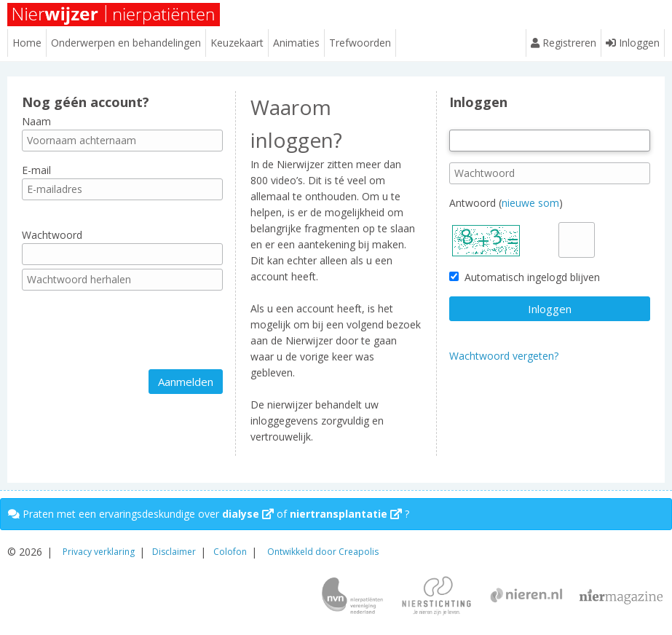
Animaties (296, 43)
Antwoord (473, 203)
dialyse (248, 514)
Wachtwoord (52, 235)
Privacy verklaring (99, 552)
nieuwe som (530, 203)
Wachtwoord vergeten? (504, 356)
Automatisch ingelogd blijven (525, 277)
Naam (36, 121)
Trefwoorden (360, 43)
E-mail (36, 170)
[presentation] (133, 330)
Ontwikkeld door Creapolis (323, 552)
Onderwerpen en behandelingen (126, 43)
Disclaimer (174, 552)
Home (27, 43)
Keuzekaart (237, 43)
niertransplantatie (346, 514)
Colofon (230, 552)
